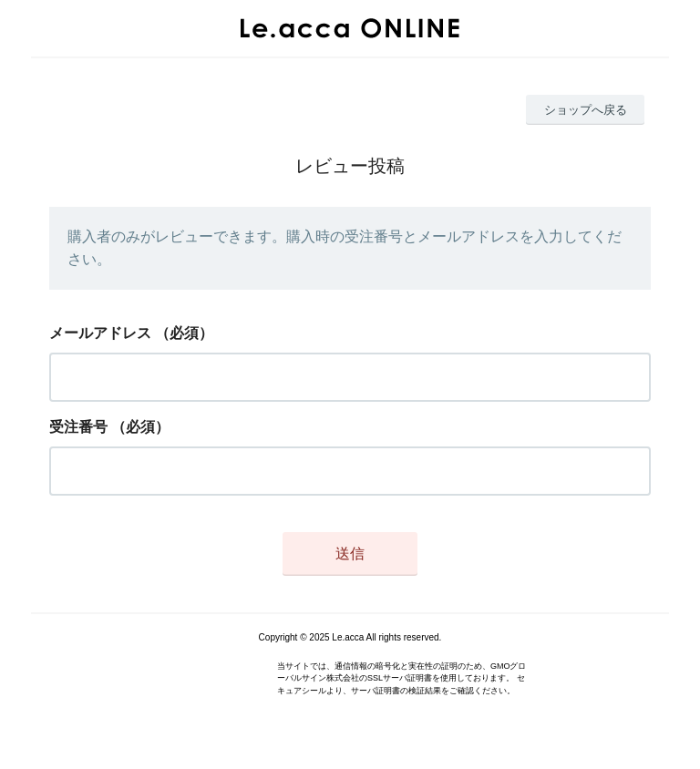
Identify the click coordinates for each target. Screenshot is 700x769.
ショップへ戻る (586, 110)
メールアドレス (100, 333)
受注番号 (78, 427)
